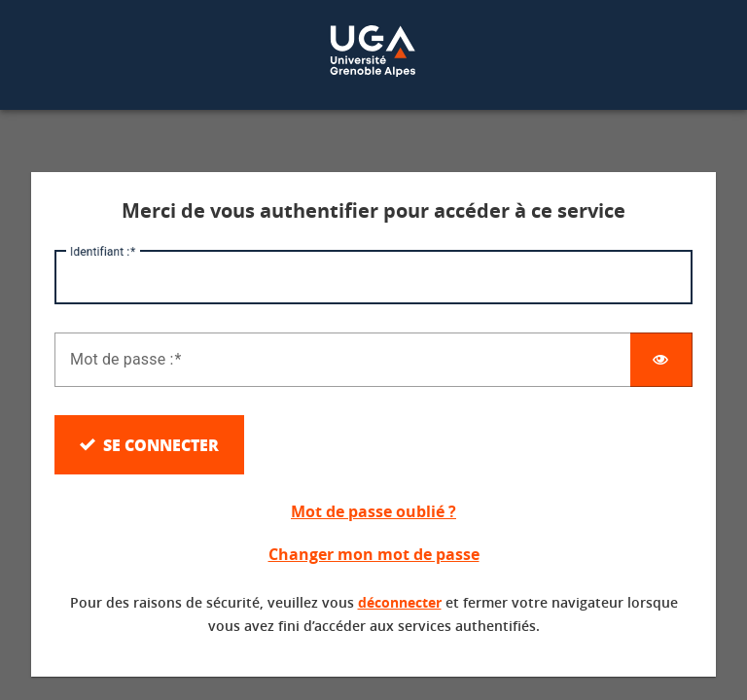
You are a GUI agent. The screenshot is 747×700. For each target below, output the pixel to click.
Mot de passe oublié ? (373, 511)
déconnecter (400, 602)
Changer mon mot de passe (374, 554)
